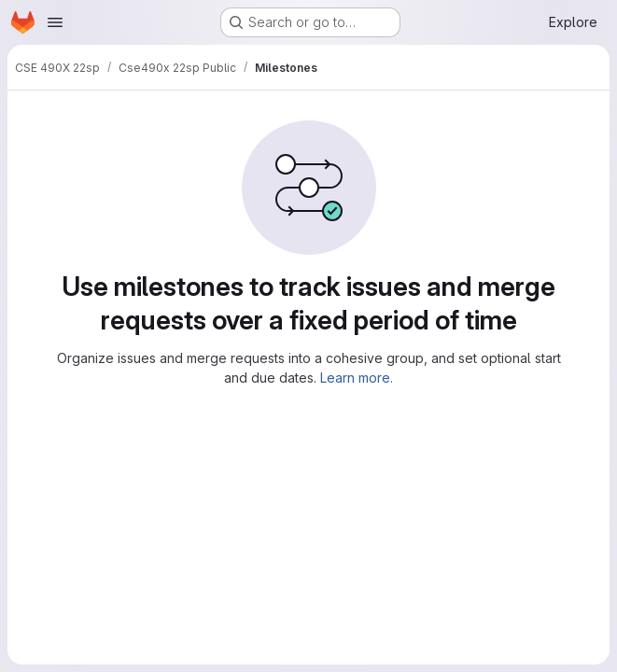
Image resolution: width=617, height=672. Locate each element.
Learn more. (357, 378)
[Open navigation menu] (55, 22)
